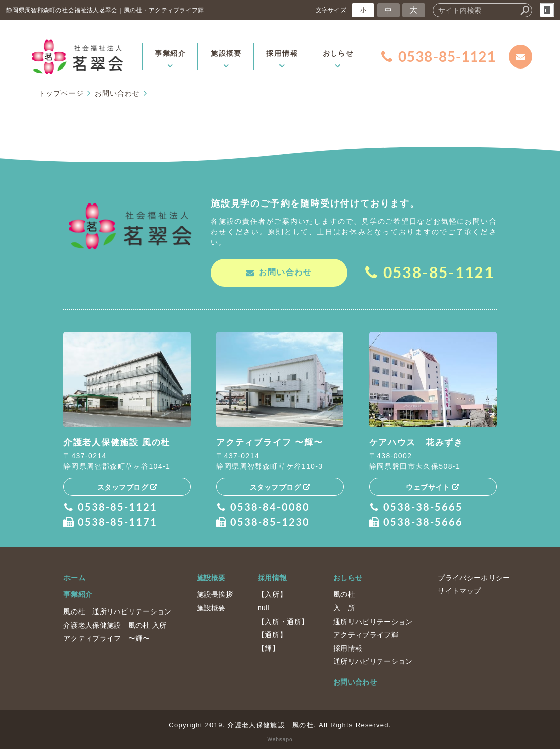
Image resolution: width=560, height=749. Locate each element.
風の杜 (344, 594)
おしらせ (348, 577)
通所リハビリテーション (373, 621)
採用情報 (272, 577)
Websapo (280, 739)
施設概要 (211, 577)
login (547, 10)
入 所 (344, 607)
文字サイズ (331, 10)
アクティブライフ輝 (366, 634)
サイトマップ (459, 590)
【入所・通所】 (283, 621)
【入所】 (272, 594)
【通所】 (272, 634)
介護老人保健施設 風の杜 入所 (115, 624)
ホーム (74, 577)
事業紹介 (78, 594)
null (264, 607)
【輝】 (269, 648)
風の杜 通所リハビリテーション (118, 611)
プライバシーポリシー (474, 577)
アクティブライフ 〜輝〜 (107, 638)
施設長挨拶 (215, 594)
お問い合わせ (355, 682)
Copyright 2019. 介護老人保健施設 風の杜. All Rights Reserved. (280, 724)
